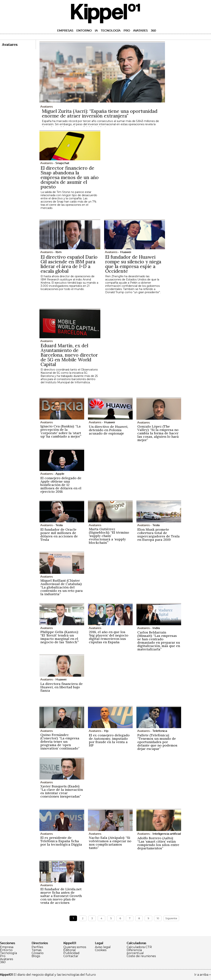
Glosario (38, 953)
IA (96, 31)
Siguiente (171, 918)
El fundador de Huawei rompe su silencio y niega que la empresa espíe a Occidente (133, 264)
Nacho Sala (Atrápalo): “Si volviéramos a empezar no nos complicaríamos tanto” (110, 843)
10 (158, 918)
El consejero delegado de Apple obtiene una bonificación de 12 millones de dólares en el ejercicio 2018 (61, 485)
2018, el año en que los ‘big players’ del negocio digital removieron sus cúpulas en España (109, 637)
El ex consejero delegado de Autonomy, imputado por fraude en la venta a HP (109, 740)
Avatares (140, 31)
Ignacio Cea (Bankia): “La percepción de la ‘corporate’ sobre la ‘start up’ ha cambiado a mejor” (61, 431)
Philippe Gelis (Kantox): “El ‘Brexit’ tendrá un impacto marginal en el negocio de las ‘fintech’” (60, 637)
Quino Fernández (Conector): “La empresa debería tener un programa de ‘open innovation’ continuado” (60, 742)
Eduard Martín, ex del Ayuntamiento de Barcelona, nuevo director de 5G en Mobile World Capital (69, 355)
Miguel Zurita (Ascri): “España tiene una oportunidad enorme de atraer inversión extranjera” (100, 113)
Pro (127, 31)
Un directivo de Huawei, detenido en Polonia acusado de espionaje (109, 430)
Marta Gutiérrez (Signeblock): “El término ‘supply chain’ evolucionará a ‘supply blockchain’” (109, 536)
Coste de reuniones (141, 956)
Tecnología (111, 31)
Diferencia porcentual (135, 952)
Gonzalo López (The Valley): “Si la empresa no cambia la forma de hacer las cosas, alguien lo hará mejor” (158, 433)
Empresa (7, 947)
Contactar (71, 956)
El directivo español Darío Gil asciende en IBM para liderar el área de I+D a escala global (69, 264)
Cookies (101, 950)
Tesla (59, 525)
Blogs (36, 956)
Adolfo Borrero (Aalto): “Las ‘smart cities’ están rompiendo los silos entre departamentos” (158, 843)
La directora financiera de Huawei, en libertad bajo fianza (62, 687)
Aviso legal (103, 947)
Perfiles (37, 947)
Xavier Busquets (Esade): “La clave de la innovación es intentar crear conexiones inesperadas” (62, 791)
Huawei (126, 252)
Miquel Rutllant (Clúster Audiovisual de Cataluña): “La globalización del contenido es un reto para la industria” (62, 587)
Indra (156, 628)
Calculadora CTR (139, 947)
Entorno (84, 31)
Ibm (58, 252)
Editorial (70, 950)
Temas (36, 950)
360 (153, 31)
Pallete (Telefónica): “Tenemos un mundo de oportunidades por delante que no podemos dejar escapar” (157, 742)
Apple (60, 474)
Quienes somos (75, 947)
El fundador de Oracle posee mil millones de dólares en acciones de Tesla (59, 534)
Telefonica (160, 731)
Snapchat (62, 163)
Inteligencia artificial (167, 834)
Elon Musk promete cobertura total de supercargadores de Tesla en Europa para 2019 (158, 534)
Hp (106, 731)
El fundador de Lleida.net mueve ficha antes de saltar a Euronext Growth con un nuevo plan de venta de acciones (61, 896)
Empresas (65, 31)
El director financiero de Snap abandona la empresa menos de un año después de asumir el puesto (70, 177)
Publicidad (71, 953)
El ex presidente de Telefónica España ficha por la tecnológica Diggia (61, 841)
